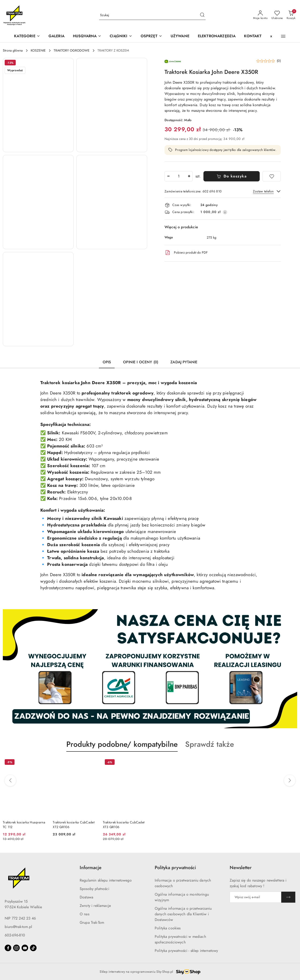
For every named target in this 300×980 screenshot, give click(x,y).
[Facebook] (8, 948)
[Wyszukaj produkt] (152, 15)
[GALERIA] (56, 36)
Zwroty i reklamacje (95, 906)
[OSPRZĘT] (151, 36)
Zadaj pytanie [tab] (184, 362)
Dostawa (86, 897)
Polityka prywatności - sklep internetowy (186, 951)
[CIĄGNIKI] (121, 36)
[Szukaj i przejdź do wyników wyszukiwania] (202, 15)
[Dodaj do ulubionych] (272, 176)
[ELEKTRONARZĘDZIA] (217, 36)
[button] (87, 36)
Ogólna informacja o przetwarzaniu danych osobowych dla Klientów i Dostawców (183, 914)
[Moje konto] (260, 15)
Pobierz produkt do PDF (186, 253)
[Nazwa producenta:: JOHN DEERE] (173, 61)
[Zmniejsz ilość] (168, 176)
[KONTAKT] (253, 36)
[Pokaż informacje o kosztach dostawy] (225, 212)
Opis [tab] (107, 362)
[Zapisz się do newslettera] (255, 897)
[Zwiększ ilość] (189, 176)
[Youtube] (25, 948)
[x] (271, 36)
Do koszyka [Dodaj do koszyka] (232, 176)
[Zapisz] (288, 897)
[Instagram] (16, 948)
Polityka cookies (168, 928)
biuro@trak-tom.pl (18, 927)
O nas (84, 914)
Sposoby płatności (94, 889)
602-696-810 (15, 935)
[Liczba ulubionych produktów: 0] (277, 15)
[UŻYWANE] (180, 36)
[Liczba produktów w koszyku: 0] (291, 15)
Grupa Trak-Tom (92, 923)
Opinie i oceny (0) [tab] (141, 362)
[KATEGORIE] (27, 36)
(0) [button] (279, 61)
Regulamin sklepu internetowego (106, 880)
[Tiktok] (33, 948)
